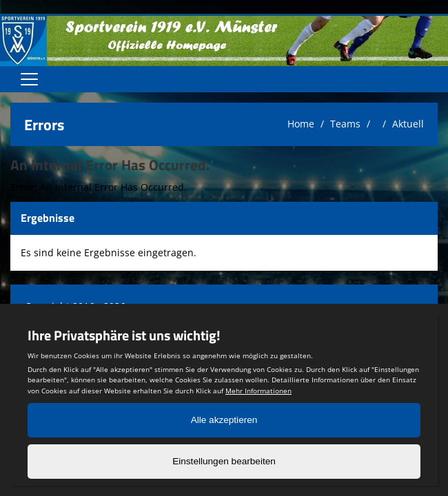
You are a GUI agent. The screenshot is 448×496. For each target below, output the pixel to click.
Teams (345, 124)
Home (301, 124)
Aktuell (408, 124)
